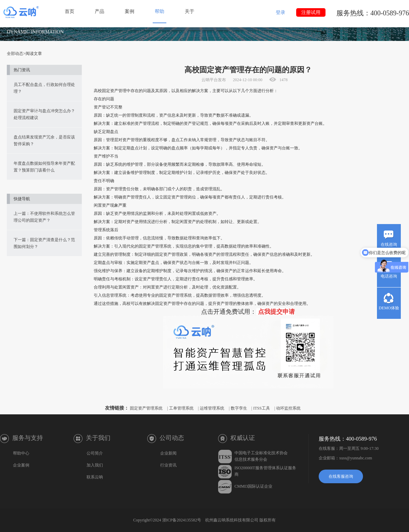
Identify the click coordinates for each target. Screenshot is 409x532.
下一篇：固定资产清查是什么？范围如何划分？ (44, 243)
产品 (100, 11)
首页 (70, 11)
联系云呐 (95, 477)
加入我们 (95, 465)
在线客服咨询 (341, 476)
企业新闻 (168, 453)
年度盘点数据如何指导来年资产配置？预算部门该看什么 (44, 167)
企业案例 (21, 465)
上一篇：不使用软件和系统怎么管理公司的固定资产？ (44, 217)
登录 (281, 12)
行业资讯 (168, 465)
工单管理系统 (181, 408)
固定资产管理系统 (146, 408)
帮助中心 (21, 453)
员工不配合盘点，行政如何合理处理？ (44, 88)
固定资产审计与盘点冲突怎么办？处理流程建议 (44, 114)
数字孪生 (239, 408)
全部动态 (15, 54)
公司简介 (95, 453)
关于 (190, 11)
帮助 (160, 11)
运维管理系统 (212, 408)
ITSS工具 (262, 408)
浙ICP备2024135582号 (182, 520)
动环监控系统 (288, 408)
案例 (130, 11)
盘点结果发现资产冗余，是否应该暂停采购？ (44, 141)
